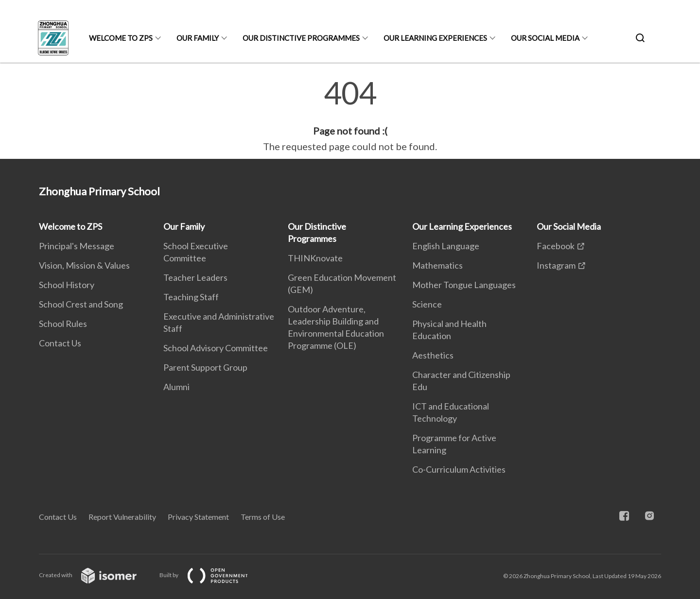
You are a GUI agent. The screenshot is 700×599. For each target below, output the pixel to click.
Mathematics (437, 265)
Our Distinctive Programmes (301, 38)
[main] (350, 116)
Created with (96, 575)
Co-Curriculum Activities (459, 469)
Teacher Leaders (195, 277)
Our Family (198, 38)
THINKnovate (315, 258)
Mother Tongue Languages (464, 285)
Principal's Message (77, 246)
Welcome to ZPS (121, 38)
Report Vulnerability (122, 517)
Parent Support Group (205, 367)
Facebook (556, 246)
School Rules (63, 324)
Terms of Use (263, 517)
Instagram (556, 265)
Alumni (176, 387)
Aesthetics (433, 355)
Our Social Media (545, 38)
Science (427, 304)
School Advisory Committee (216, 348)
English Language (446, 246)
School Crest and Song (81, 304)
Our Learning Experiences (435, 38)
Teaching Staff (191, 297)
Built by (211, 575)
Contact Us (60, 343)
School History (67, 285)
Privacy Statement (198, 517)
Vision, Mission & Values (84, 265)
